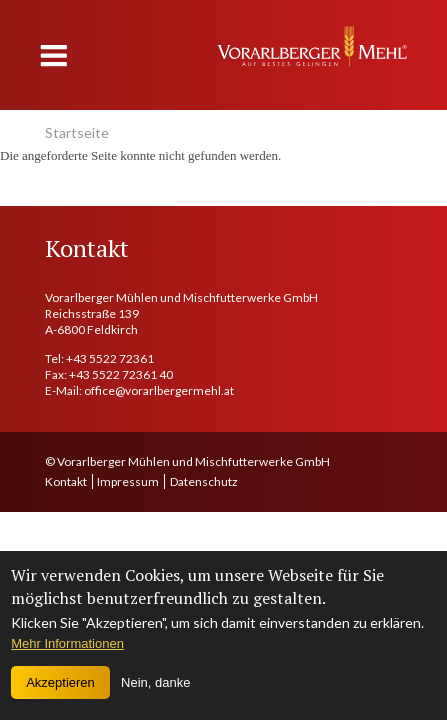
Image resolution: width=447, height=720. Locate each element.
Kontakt (66, 481)
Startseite (77, 132)
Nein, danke (155, 683)
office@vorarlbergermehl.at (159, 390)
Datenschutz (204, 481)
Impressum (128, 481)
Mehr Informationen (67, 643)
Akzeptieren (60, 683)
